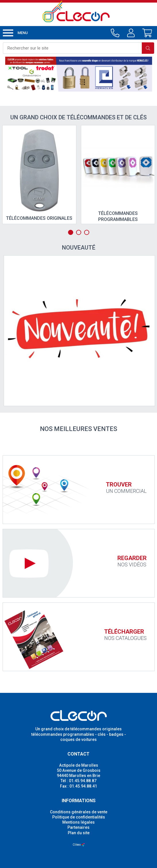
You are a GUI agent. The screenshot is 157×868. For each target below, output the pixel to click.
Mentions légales (78, 822)
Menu (15, 33)
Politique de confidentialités (79, 817)
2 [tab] (79, 232)
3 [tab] (87, 232)
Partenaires (78, 827)
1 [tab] (71, 232)
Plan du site (79, 833)
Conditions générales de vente (79, 812)
